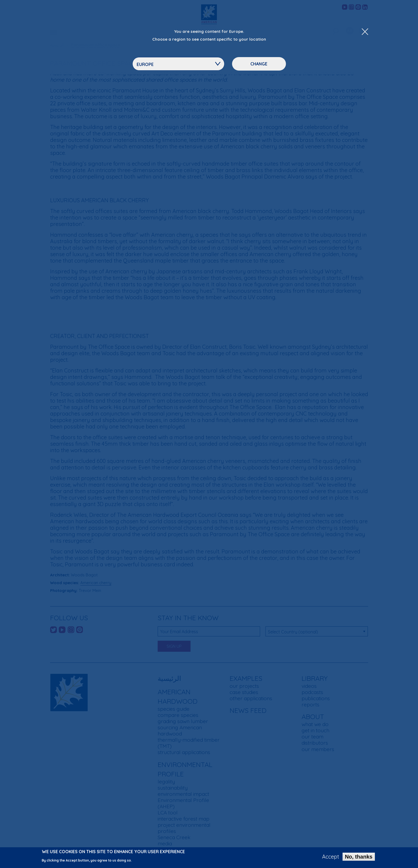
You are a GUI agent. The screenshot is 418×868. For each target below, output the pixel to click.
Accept (331, 857)
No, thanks (359, 857)
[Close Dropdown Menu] (365, 32)
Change (259, 64)
